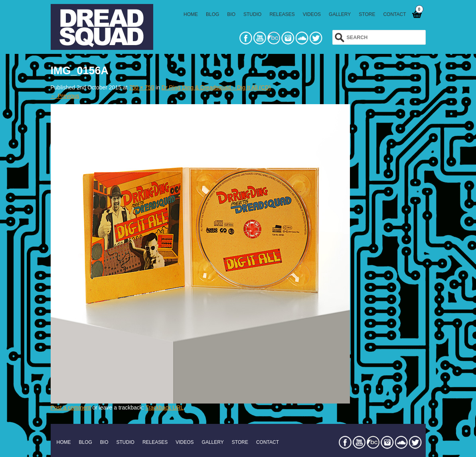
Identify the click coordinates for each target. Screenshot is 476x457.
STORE (367, 14)
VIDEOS (312, 14)
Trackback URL (164, 408)
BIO (231, 14)
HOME (191, 14)
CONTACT (394, 14)
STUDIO (252, 14)
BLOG (212, 14)
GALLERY (340, 14)
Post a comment (71, 408)
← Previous (65, 96)
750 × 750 (141, 87)
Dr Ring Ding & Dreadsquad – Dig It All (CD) (216, 87)
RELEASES (282, 14)
